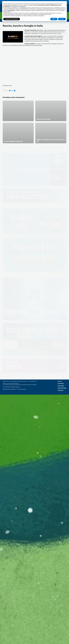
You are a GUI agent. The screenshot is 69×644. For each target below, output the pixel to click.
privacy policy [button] (51, 4)
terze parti (24, 8)
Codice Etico (60, 640)
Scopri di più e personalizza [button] (12, 19)
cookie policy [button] (23, 6)
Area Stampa (61, 633)
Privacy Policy (61, 635)
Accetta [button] (62, 19)
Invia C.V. (60, 631)
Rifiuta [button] (54, 19)
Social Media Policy (62, 637)
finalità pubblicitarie (11, 10)
